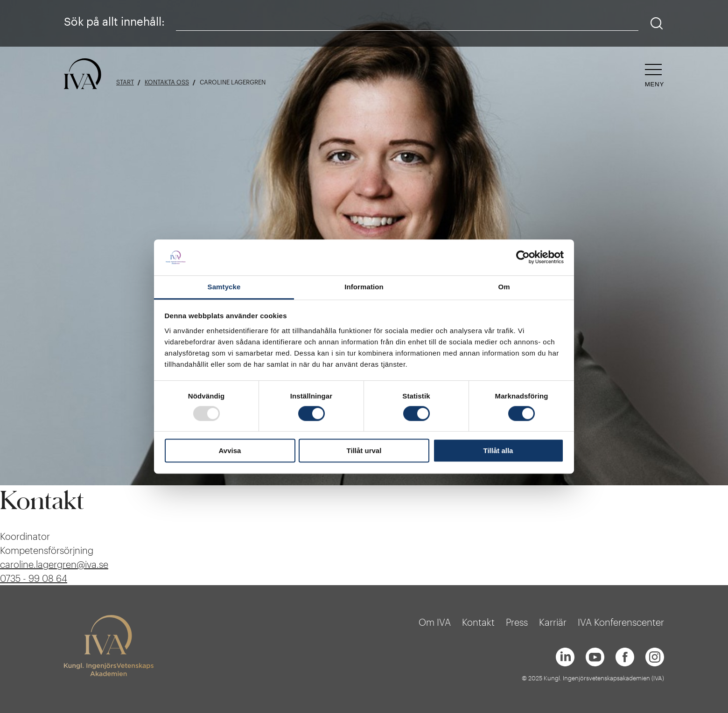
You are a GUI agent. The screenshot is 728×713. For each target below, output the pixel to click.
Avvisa (230, 451)
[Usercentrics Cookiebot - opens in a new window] (523, 258)
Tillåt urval (364, 451)
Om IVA (435, 622)
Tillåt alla (498, 451)
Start (125, 82)
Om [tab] (504, 287)
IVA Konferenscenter (621, 622)
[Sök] (657, 24)
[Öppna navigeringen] (654, 76)
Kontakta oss (167, 82)
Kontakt (478, 622)
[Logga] (83, 74)
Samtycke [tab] (224, 287)
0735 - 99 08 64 (34, 578)
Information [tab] (364, 287)
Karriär (553, 622)
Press (517, 622)
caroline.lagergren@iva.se (54, 564)
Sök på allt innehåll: (114, 21)
